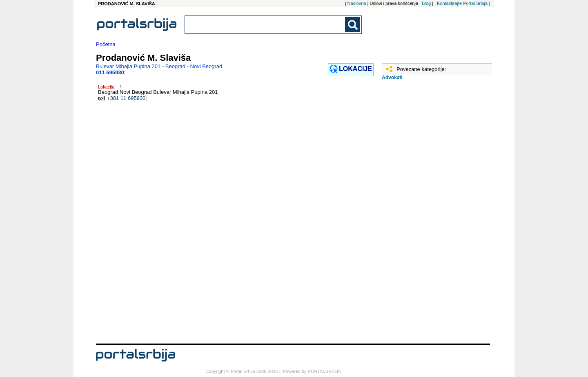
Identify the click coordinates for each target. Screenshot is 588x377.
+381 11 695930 (126, 98)
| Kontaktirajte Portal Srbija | (462, 3)
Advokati (392, 78)
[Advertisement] (423, 215)
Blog (426, 3)
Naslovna (357, 3)
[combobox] (265, 25)
